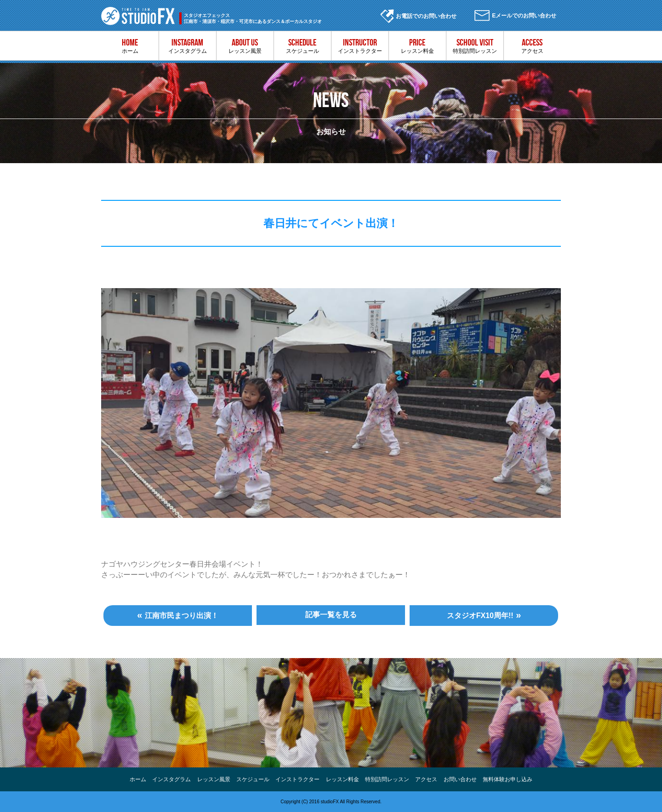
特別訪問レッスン (475, 46)
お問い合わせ (460, 779)
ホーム (130, 46)
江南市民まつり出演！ (182, 616)
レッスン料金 (417, 46)
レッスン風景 (245, 46)
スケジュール (302, 46)
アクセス (532, 46)
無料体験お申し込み (508, 779)
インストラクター (360, 46)
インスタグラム (187, 46)
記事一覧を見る (331, 615)
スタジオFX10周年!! (480, 616)
